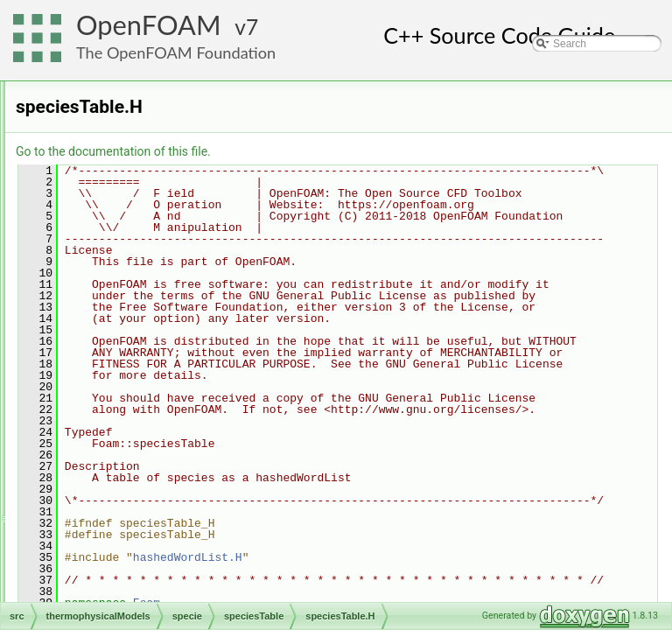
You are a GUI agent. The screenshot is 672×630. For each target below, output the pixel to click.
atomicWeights (134, 283)
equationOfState (138, 303)
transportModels (109, 514)
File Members (76, 591)
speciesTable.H (149, 418)
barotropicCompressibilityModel (159, 91)
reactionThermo (122, 168)
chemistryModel (122, 129)
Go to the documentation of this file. (332, 151)
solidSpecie (112, 226)
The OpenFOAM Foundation (176, 52)
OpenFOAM (149, 25)
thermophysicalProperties (145, 476)
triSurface (94, 534)
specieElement (134, 380)
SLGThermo (114, 187)
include (116, 322)
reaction (119, 341)
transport (120, 457)
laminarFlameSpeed (133, 149)
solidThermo (115, 245)
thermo (116, 437)
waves (87, 572)
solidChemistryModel (134, 206)
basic (98, 110)
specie (101, 264)
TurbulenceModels (115, 553)
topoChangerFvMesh (121, 495)
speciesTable (130, 399)
